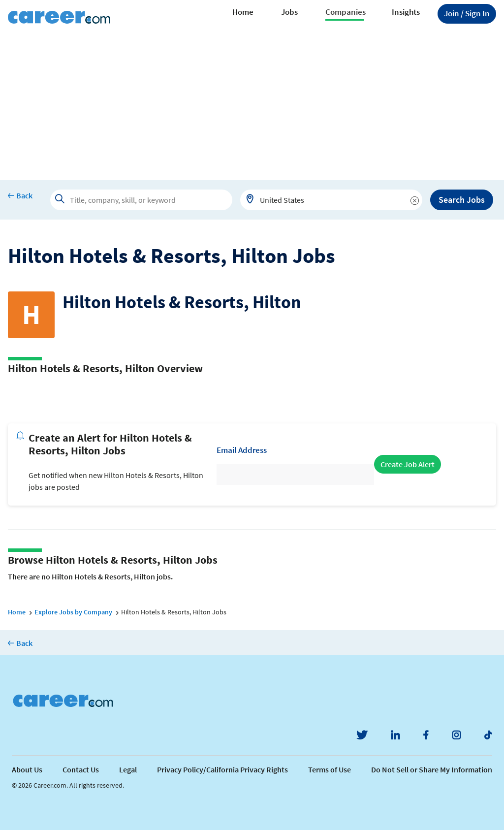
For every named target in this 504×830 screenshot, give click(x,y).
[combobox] (331, 200)
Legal (128, 769)
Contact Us (81, 769)
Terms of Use (330, 769)
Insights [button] (406, 12)
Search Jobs (462, 200)
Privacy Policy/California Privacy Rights (222, 769)
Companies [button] (346, 12)
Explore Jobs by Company (73, 612)
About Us (27, 769)
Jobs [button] (289, 12)
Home (243, 12)
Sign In (467, 13)
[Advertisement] (252, 106)
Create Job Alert (408, 464)
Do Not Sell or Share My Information (432, 769)
